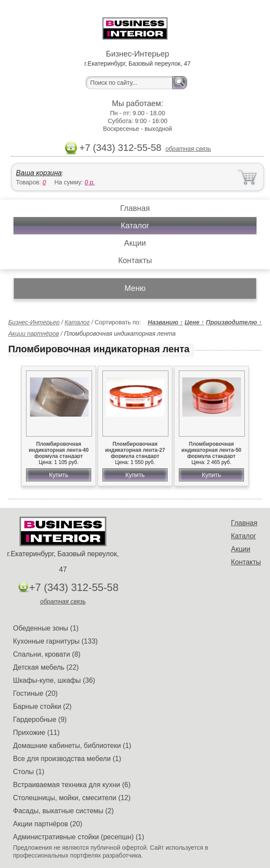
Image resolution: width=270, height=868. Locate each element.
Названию (165, 322)
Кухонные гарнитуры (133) (55, 641)
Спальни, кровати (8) (47, 654)
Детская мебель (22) (46, 667)
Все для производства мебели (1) (67, 759)
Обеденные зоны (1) (46, 628)
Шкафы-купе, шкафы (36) (54, 680)
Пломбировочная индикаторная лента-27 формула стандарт (135, 450)
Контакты (135, 260)
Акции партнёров (34, 334)
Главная (135, 208)
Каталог (135, 226)
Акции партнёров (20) (48, 824)
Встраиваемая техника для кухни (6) (72, 785)
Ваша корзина (39, 173)
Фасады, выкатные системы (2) (63, 811)
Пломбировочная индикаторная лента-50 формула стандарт (211, 450)
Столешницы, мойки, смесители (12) (72, 798)
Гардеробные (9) (40, 719)
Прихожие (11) (36, 733)
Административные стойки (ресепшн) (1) (79, 837)
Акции (135, 243)
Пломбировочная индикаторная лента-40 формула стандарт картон (59, 453)
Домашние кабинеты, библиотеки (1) (72, 746)
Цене (194, 322)
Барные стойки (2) (42, 706)
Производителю (234, 322)
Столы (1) (29, 772)
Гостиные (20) (35, 693)
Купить (59, 475)
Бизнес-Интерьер (34, 322)
